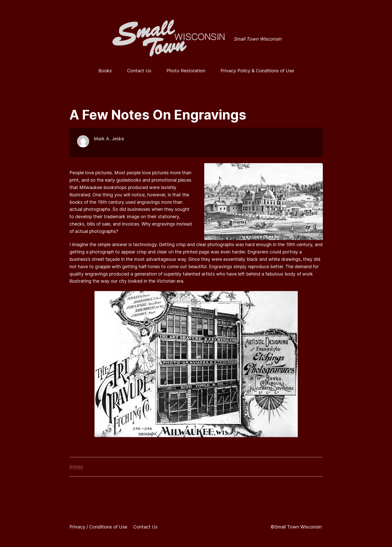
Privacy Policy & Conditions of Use (257, 71)
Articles (76, 467)
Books (105, 71)
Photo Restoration (186, 71)
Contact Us (139, 71)
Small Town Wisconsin (258, 39)
